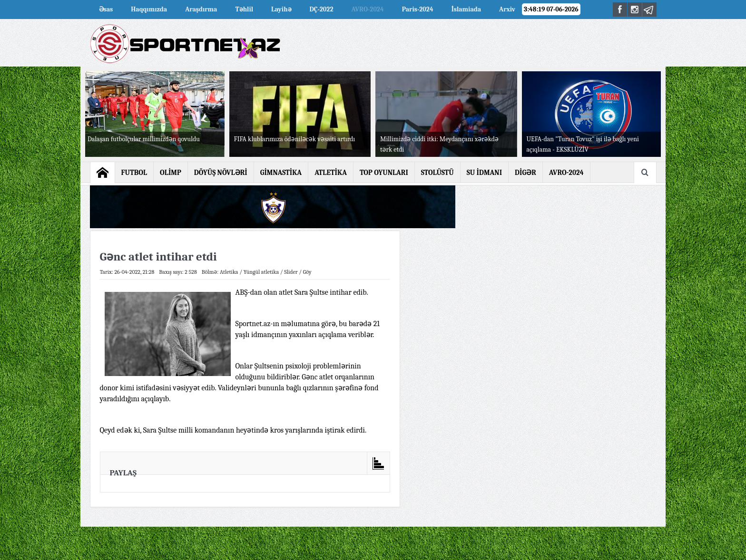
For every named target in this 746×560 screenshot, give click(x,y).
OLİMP (171, 173)
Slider (291, 272)
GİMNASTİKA (281, 173)
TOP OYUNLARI (384, 173)
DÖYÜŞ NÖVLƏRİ (221, 173)
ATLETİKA (331, 173)
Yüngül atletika (261, 272)
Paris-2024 (418, 9)
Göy (307, 272)
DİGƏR (525, 173)
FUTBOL (134, 173)
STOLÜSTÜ (437, 173)
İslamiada (466, 9)
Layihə (281, 9)
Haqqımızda (149, 9)
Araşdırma (201, 9)
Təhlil (244, 9)
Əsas (106, 9)
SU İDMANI (484, 173)
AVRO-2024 (368, 9)
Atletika (229, 272)
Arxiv (507, 9)
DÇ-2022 (322, 9)
